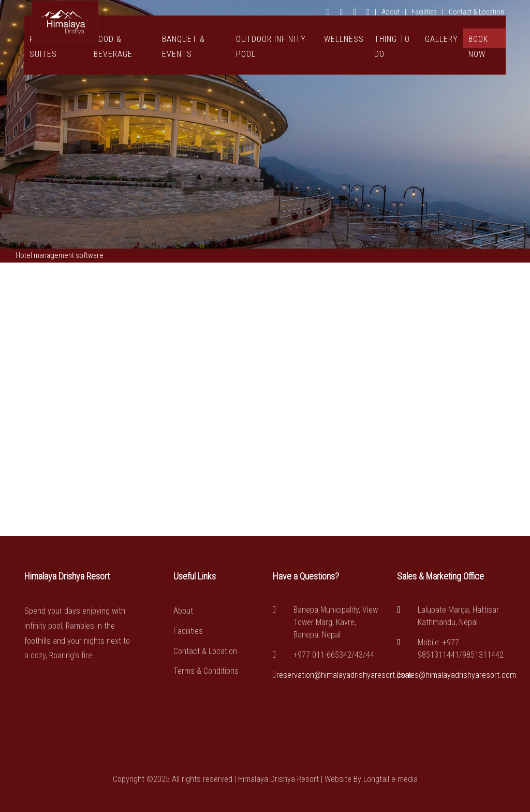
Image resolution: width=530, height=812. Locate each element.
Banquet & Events (183, 47)
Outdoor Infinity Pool (271, 47)
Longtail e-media (391, 779)
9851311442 (483, 655)
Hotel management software (60, 255)
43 (359, 655)
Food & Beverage (113, 47)
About (391, 12)
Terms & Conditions (206, 671)
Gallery (441, 39)
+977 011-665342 (322, 655)
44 (370, 655)
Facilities (424, 12)
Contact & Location (476, 12)
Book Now (478, 41)
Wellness (344, 39)
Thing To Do (392, 47)
